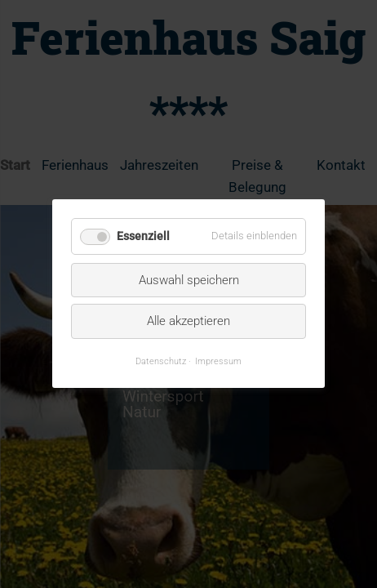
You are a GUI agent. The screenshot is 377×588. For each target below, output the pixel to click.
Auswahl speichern (189, 280)
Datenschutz (161, 361)
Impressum (218, 361)
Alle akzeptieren (188, 322)
